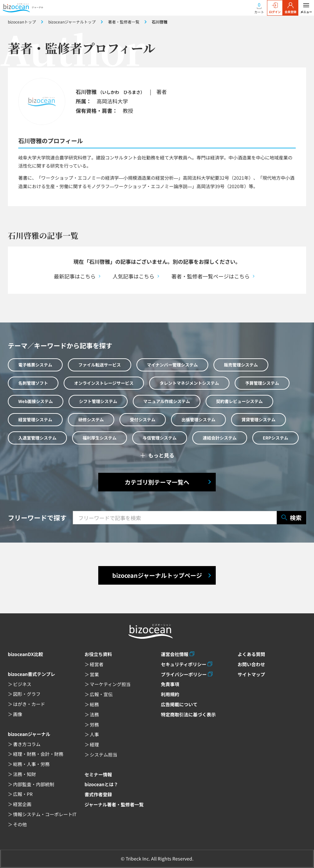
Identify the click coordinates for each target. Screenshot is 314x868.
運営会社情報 (175, 654)
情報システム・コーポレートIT (45, 814)
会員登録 (290, 8)
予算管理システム (262, 383)
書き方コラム (27, 744)
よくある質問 (251, 654)
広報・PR (23, 794)
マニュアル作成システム (167, 401)
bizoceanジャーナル (29, 734)
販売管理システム (241, 365)
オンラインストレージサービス (104, 383)
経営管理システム (35, 419)
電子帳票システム (35, 365)
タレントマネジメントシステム (189, 383)
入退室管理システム (37, 438)
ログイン (275, 8)
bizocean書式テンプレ (31, 674)
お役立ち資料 (98, 654)
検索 (291, 518)
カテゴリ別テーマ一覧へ (157, 482)
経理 (94, 744)
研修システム (91, 419)
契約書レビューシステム (239, 401)
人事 (94, 734)
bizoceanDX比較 (25, 654)
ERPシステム (275, 438)
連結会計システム (220, 438)
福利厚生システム (100, 438)
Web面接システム (36, 401)
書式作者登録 (98, 794)
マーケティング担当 (110, 684)
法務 (94, 714)
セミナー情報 (98, 774)
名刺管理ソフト (33, 383)
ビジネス (22, 684)
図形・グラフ (27, 694)
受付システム (143, 419)
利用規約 (170, 694)
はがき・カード (29, 704)
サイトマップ (251, 674)
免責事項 (170, 684)
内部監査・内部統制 (34, 784)
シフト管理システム (98, 401)
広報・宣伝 (101, 694)
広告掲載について (179, 704)
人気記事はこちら (133, 276)
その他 (20, 824)
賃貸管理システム (259, 419)
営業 (94, 674)
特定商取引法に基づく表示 (188, 714)
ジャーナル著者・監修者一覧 (114, 804)
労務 (94, 725)
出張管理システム (198, 419)
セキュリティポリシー (184, 664)
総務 (94, 704)
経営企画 (22, 804)
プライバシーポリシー (184, 674)
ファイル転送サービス (100, 365)
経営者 (97, 664)
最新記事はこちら (75, 276)
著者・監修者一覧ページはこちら (211, 276)
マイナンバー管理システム (172, 365)
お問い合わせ (251, 664)
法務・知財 (24, 774)
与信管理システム (160, 438)
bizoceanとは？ (101, 784)
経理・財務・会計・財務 (38, 754)
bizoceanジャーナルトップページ (157, 575)
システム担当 (103, 755)
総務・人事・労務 (31, 764)
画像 (18, 714)
